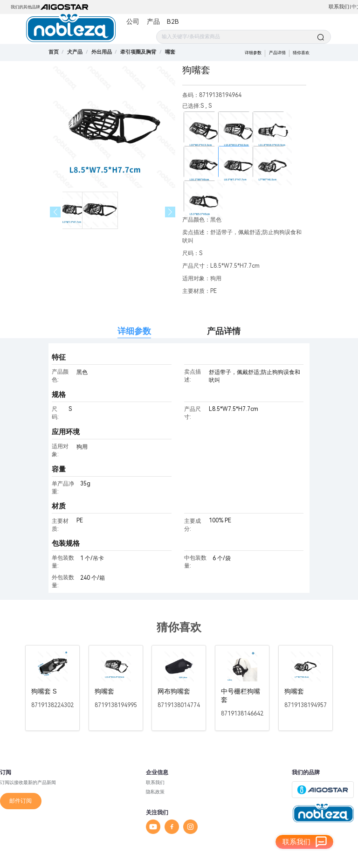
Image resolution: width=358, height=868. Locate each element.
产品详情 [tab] (224, 331)
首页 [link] (54, 52)
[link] (75, 52)
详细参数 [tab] (134, 331)
